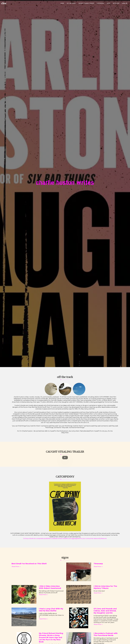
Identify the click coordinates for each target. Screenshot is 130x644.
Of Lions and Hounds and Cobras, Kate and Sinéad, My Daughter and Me (105, 617)
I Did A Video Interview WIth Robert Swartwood (50, 594)
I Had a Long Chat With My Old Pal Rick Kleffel (51, 616)
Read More (16, 573)
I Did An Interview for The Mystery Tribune (105, 594)
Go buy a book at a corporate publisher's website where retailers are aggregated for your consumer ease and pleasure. (65, 545)
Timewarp (98, 570)
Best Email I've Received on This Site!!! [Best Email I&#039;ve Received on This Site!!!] (29, 570)
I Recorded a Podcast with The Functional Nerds (106, 641)
